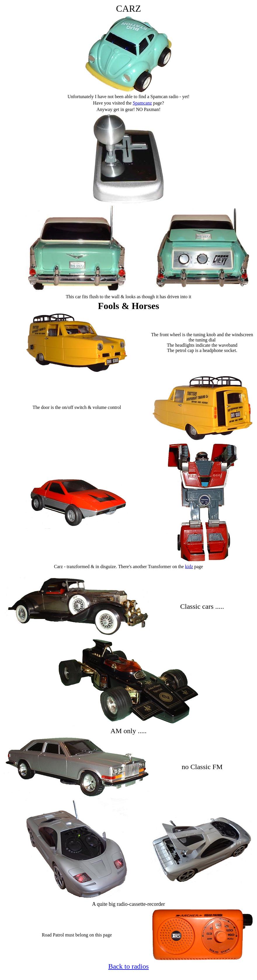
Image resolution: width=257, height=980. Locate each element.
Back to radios (129, 966)
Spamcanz (142, 103)
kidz (189, 567)
